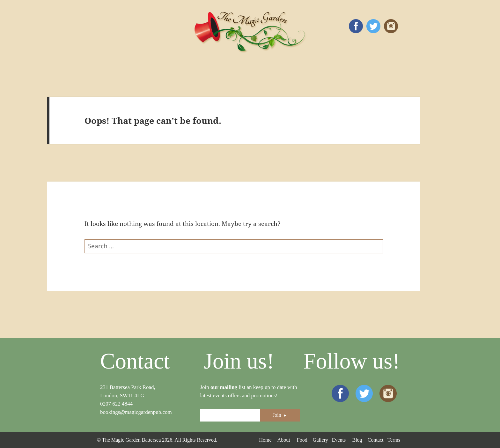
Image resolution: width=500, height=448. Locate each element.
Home (265, 440)
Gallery (320, 440)
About (284, 440)
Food (302, 440)
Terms (394, 440)
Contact (376, 440)
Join (280, 415)
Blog (357, 440)
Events (339, 440)
